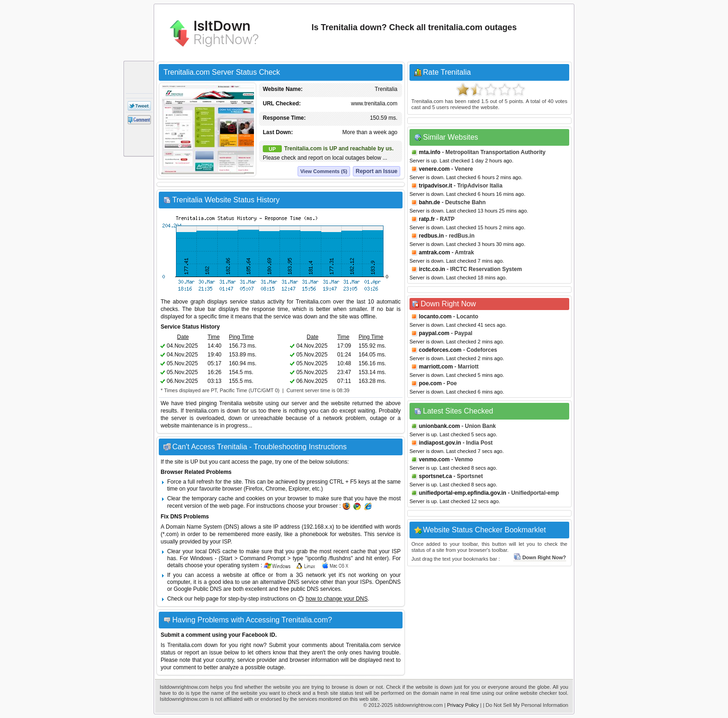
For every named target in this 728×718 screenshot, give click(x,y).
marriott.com (436, 367)
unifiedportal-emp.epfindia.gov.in (462, 493)
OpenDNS (388, 582)
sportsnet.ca (435, 476)
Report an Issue (377, 171)
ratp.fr (427, 219)
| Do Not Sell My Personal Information (526, 705)
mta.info (430, 152)
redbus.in (431, 236)
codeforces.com (440, 350)
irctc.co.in (432, 269)
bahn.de (429, 202)
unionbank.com (439, 426)
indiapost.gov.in (440, 443)
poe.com (430, 383)
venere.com (434, 169)
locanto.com (435, 317)
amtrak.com (434, 252)
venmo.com (434, 459)
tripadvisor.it (435, 186)
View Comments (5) (324, 171)
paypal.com (434, 333)
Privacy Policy (463, 705)
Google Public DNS (198, 589)
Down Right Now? (540, 557)
